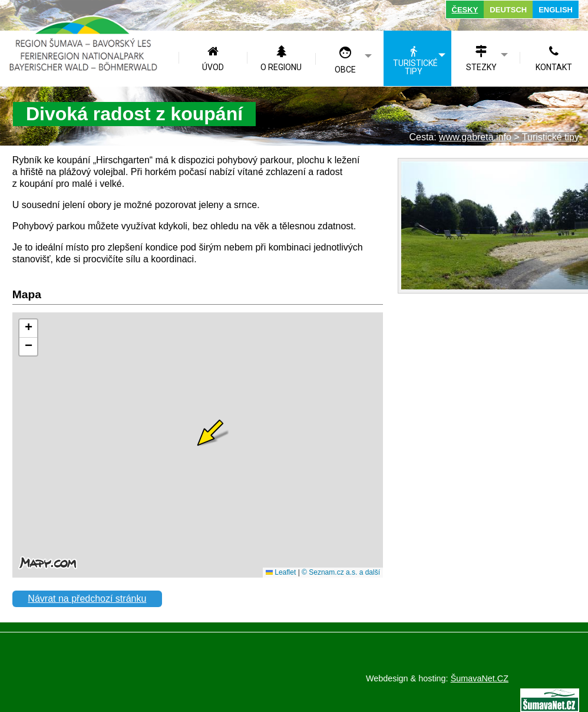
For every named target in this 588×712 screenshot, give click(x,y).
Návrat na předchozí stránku (87, 599)
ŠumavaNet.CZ (480, 678)
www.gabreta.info (475, 137)
